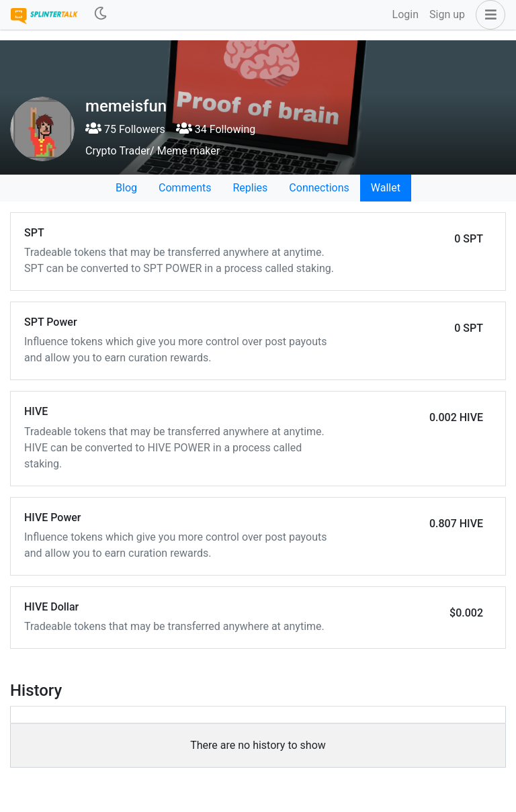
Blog (126, 188)
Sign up (447, 14)
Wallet (386, 188)
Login (405, 14)
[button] (488, 15)
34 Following (216, 129)
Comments (185, 188)
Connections (319, 188)
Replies (250, 188)
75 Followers (125, 129)
